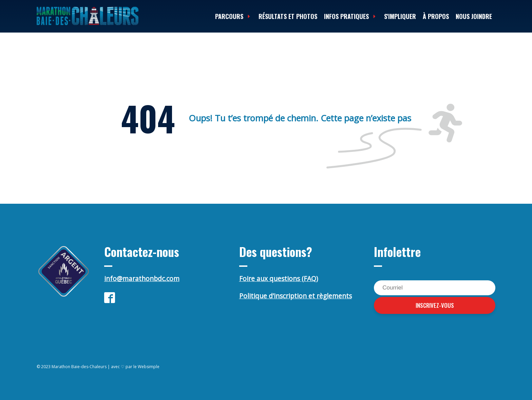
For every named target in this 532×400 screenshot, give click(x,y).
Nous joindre (474, 16)
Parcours (233, 16)
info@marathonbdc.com (142, 279)
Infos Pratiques (351, 16)
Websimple (149, 367)
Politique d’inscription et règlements (296, 296)
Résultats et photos (288, 16)
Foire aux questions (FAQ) (279, 279)
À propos (436, 16)
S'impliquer (400, 16)
